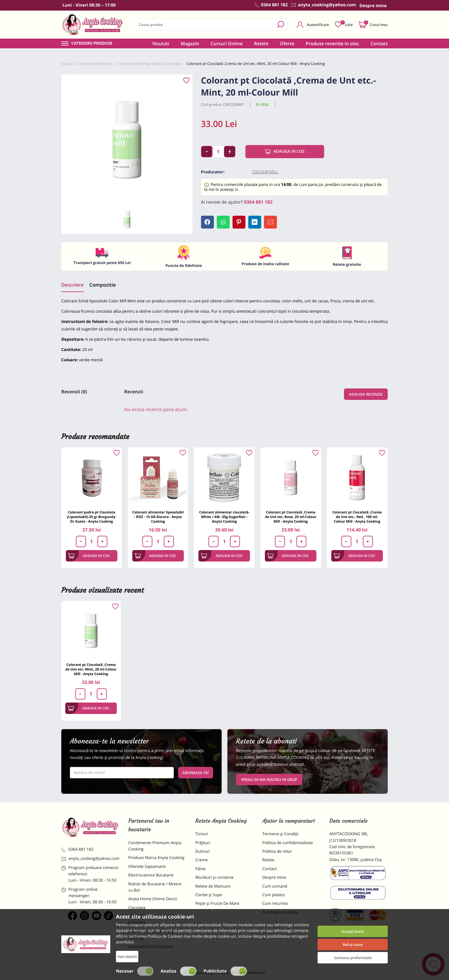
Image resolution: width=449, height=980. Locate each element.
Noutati (161, 43)
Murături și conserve (214, 877)
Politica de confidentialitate (288, 843)
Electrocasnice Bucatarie (151, 875)
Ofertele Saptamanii (147, 867)
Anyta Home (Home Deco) (152, 899)
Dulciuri (202, 851)
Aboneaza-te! (196, 773)
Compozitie (103, 285)
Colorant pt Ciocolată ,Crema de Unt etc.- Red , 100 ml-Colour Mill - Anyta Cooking (357, 517)
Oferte (287, 43)
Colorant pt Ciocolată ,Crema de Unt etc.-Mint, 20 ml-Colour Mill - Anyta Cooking (91, 669)
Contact (379, 43)
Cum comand (275, 886)
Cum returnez (275, 903)
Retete (261, 43)
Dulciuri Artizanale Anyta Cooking (151, 935)
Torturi (202, 834)
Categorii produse (92, 43)
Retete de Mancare (213, 886)
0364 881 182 (258, 202)
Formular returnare (280, 912)
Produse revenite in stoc (333, 43)
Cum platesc (274, 895)
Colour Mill (265, 172)
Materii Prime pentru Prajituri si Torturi (156, 920)
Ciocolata (137, 908)
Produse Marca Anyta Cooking (156, 858)
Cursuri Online (227, 43)
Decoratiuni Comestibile (151, 947)
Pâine (200, 869)
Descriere (72, 285)
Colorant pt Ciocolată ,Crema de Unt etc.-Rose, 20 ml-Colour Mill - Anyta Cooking (291, 517)
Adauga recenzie (366, 394)
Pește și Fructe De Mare (217, 903)
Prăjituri (203, 843)
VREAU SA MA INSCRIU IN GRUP (269, 779)
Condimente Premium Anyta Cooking (155, 846)
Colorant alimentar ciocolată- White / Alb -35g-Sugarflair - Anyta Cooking (224, 517)
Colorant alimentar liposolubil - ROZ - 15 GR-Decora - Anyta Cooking (158, 517)
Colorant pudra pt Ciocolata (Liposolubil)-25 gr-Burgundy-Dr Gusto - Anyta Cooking (92, 517)
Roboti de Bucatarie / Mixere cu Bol (155, 887)
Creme (201, 860)
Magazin (190, 43)
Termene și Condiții (280, 834)
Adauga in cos (285, 152)
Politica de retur (277, 851)
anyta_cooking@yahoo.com (90, 859)
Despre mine (274, 877)
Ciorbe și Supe (209, 895)
